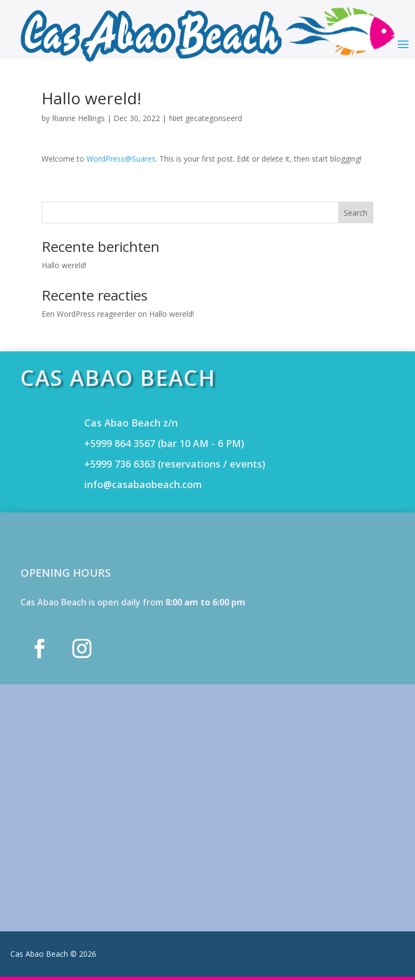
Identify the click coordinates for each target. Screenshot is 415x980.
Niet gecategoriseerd (205, 118)
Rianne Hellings (78, 118)
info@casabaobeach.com (143, 484)
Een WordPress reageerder (89, 314)
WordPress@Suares (121, 159)
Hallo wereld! (64, 265)
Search (356, 213)
